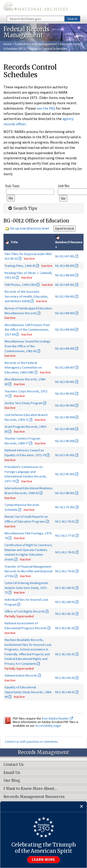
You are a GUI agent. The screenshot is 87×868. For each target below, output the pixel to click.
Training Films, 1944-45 (20, 266)
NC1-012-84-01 (65, 692)
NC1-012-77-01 (65, 536)
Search (72, 19)
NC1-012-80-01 (65, 588)
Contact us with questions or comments (31, 742)
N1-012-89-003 (65, 313)
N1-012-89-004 (65, 329)
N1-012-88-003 (65, 266)
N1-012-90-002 (65, 394)
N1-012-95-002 (65, 474)
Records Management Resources (34, 797)
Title (14, 242)
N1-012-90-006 (65, 441)
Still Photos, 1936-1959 (20, 285)
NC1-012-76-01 (65, 521)
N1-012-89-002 (65, 296)
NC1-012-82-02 (65, 678)
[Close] (82, 807)
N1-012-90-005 (65, 429)
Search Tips (22, 208)
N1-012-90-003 (65, 405)
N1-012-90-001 (65, 382)
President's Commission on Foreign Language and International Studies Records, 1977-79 (26, 474)
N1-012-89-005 (65, 348)
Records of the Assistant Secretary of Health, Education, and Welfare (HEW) (26, 296)
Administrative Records (21, 675)
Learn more (44, 860)
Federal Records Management (36, 44)
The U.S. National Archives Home (35, 8)
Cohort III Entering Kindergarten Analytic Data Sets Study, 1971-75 (26, 588)
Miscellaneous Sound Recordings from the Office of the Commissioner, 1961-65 (28, 346)
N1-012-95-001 (65, 455)
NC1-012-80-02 (65, 602)
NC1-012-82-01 (65, 654)
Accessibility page (48, 726)
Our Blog (12, 781)
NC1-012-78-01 (65, 552)
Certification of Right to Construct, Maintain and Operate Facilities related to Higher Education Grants (29, 552)
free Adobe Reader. (57, 718)
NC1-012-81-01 (65, 614)
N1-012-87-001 (65, 256)
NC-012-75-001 (65, 507)
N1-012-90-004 (65, 417)
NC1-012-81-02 (65, 628)
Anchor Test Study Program (24, 403)
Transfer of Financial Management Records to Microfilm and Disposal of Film (28, 571)
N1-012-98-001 (65, 493)
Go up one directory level (30, 228)
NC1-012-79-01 (65, 571)
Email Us (12, 773)
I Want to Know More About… (30, 789)
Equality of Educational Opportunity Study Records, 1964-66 (28, 692)
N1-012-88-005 (65, 275)
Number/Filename (69, 242)
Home (8, 44)
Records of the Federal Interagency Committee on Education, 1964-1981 (23, 368)
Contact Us (14, 765)
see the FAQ (46, 108)
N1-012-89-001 (65, 285)
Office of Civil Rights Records (25, 611)
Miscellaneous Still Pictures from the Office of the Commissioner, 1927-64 (27, 330)
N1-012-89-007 (65, 367)
